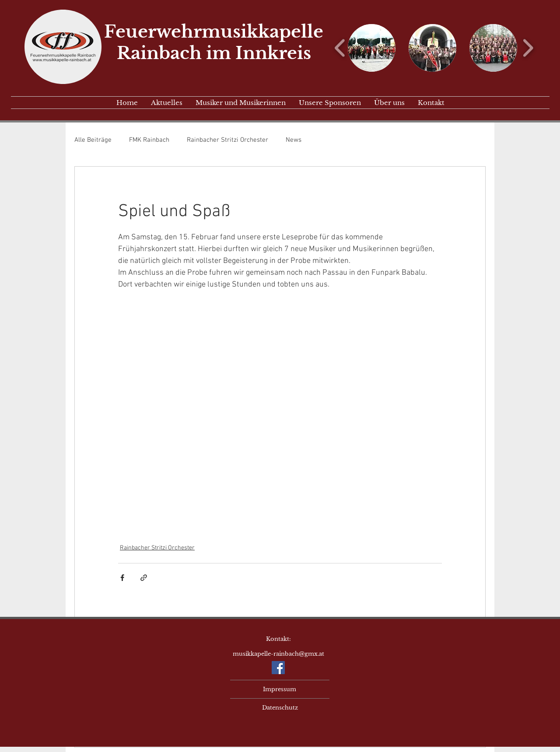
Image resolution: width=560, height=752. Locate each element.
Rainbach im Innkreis (214, 53)
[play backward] (340, 48)
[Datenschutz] (280, 708)
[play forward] (528, 48)
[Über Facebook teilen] (122, 578)
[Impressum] (280, 689)
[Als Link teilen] (144, 578)
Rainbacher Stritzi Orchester (227, 140)
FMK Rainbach (149, 140)
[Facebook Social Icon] (278, 668)
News (294, 140)
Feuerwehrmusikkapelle (214, 32)
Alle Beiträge (93, 140)
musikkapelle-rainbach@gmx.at (278, 654)
